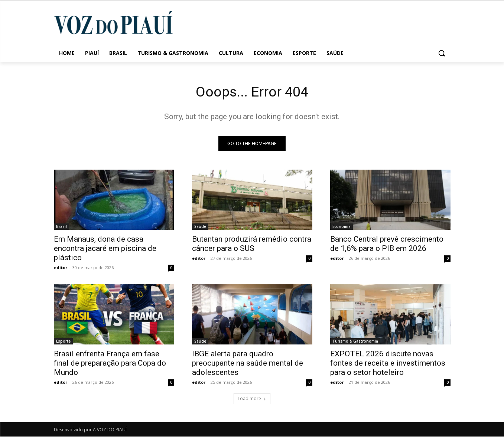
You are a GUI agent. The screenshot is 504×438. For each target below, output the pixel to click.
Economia (342, 228)
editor (61, 269)
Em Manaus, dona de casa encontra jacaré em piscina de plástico (105, 250)
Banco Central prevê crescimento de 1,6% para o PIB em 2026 (387, 245)
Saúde (200, 228)
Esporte (63, 343)
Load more (252, 400)
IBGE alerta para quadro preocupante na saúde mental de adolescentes (248, 365)
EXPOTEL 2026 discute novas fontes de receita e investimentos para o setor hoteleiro (388, 365)
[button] (442, 53)
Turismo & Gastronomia (355, 343)
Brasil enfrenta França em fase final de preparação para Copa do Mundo (110, 365)
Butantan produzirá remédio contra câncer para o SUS (252, 245)
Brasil (61, 228)
